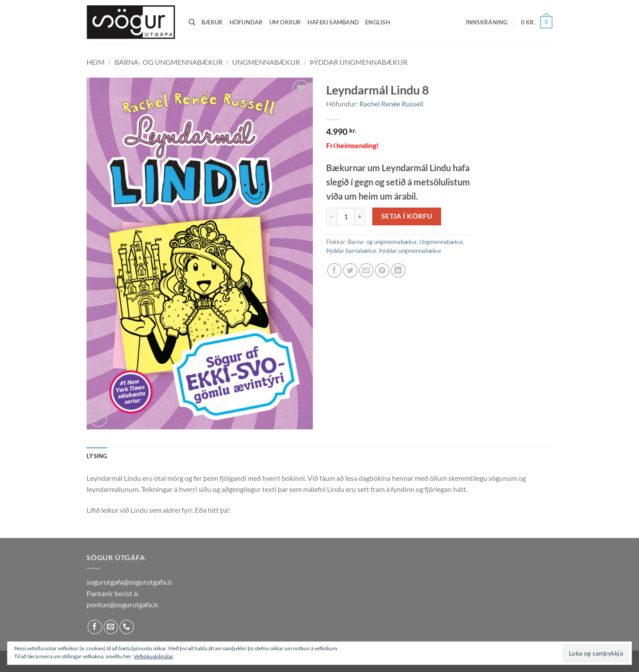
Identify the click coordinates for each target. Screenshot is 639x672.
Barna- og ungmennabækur (169, 62)
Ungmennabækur (266, 62)
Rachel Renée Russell (391, 104)
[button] (487, 22)
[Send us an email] (111, 627)
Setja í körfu (407, 216)
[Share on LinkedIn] (398, 270)
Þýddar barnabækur (351, 251)
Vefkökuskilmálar (154, 656)
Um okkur (285, 22)
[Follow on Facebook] (95, 627)
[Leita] (192, 22)
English (378, 22)
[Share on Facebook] (334, 270)
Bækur (212, 22)
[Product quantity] (346, 216)
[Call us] (127, 627)
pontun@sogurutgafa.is (122, 604)
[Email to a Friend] (366, 270)
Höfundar (246, 22)
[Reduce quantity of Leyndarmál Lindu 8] (331, 216)
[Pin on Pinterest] (382, 270)
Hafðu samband (333, 22)
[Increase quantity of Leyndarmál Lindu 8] (360, 216)
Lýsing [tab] (97, 456)
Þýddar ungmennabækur (359, 62)
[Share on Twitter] (350, 270)
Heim (96, 62)
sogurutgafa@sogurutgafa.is (129, 582)
